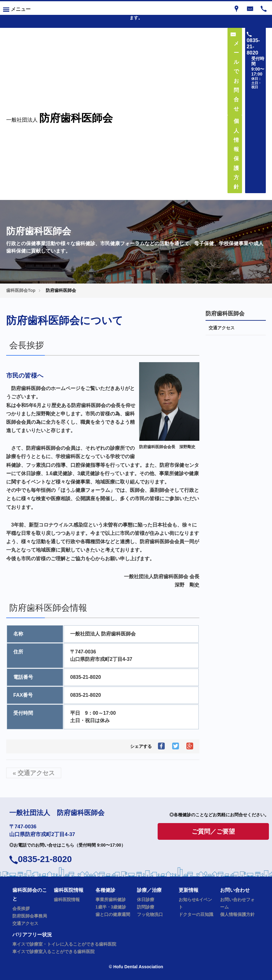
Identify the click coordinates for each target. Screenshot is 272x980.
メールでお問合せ (235, 72)
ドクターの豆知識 (196, 914)
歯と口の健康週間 (113, 914)
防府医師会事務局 (30, 916)
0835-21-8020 (45, 859)
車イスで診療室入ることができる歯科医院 (53, 952)
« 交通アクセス (34, 773)
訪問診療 (146, 907)
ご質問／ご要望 (213, 831)
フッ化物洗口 (150, 914)
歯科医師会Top (21, 290)
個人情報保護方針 (237, 914)
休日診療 (146, 900)
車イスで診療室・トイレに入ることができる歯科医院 (64, 944)
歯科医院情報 (67, 900)
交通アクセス (222, 328)
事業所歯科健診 (111, 900)
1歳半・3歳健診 (111, 907)
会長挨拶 (21, 908)
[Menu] (17, 8)
